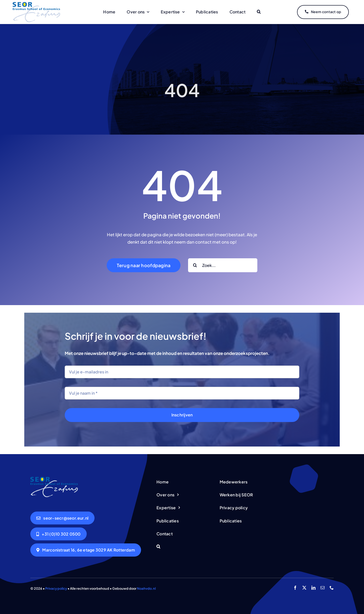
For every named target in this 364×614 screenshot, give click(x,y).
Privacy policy (56, 588)
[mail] (323, 588)
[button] (259, 12)
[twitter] (304, 588)
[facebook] (295, 588)
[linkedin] (313, 588)
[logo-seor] (36, 4)
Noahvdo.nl (146, 588)
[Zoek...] (223, 265)
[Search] (195, 265)
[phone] (332, 588)
